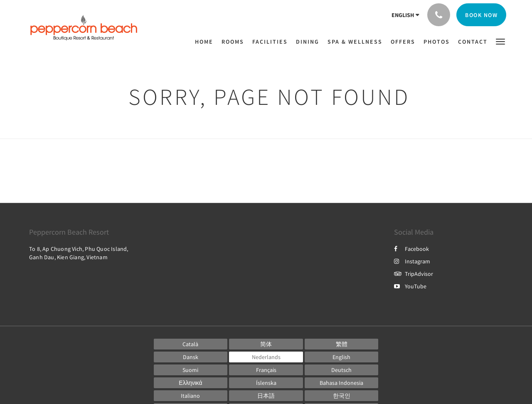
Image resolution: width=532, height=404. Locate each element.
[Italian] (191, 396)
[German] (342, 370)
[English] (342, 357)
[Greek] (191, 383)
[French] (266, 370)
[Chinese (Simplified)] (266, 344)
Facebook (411, 249)
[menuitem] (206, 42)
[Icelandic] (266, 383)
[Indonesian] (342, 383)
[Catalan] (191, 344)
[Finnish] (191, 370)
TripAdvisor (414, 274)
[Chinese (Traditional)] (342, 344)
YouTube (410, 286)
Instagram (412, 261)
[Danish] (191, 357)
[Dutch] (266, 357)
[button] (500, 41)
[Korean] (342, 396)
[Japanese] (266, 396)
